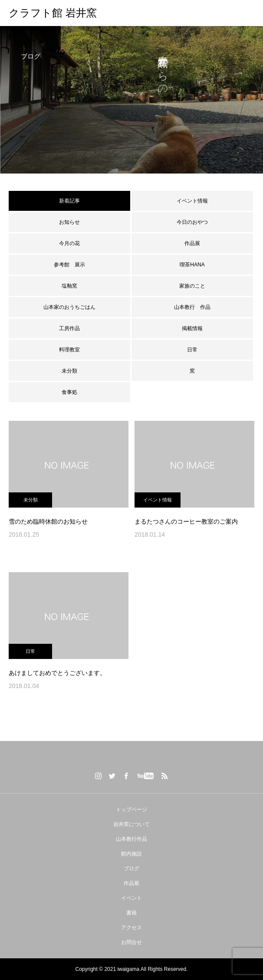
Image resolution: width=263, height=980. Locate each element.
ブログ (131, 869)
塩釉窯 (72, 286)
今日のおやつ (192, 222)
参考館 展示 (69, 265)
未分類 (69, 371)
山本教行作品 (131, 839)
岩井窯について (131, 824)
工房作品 (69, 328)
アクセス (131, 928)
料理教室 (69, 350)
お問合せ (131, 942)
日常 (192, 350)
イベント (131, 898)
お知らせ (69, 222)
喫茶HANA (192, 265)
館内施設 (131, 854)
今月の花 (69, 243)
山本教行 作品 (192, 307)
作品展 (192, 243)
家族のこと (192, 286)
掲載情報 (192, 328)
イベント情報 (192, 201)
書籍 (131, 913)
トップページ (131, 810)
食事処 (69, 392)
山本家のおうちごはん (69, 307)
